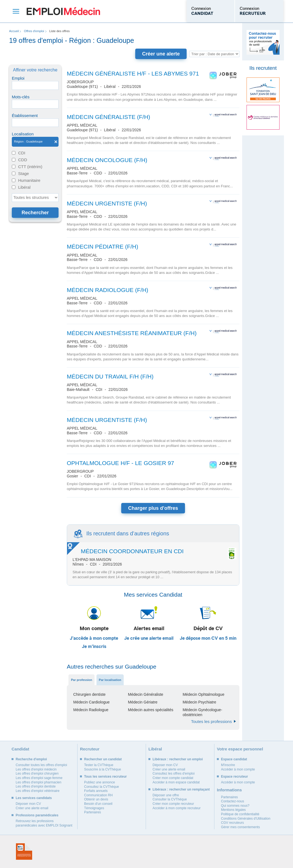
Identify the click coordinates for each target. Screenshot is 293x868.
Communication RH (98, 795)
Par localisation (110, 680)
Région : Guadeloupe (35, 142)
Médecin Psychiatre (199, 702)
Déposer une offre (166, 795)
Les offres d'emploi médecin (36, 769)
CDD (23, 160)
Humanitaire (29, 180)
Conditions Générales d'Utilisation (246, 819)
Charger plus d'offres (153, 508)
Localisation (23, 134)
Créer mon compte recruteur (173, 804)
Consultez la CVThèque (102, 787)
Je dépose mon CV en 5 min (208, 638)
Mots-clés (21, 97)
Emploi (18, 78)
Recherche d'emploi (31, 759)
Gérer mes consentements (240, 827)
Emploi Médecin (63, 11)
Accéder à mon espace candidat (176, 782)
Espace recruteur (234, 777)
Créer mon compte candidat (173, 778)
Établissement (25, 116)
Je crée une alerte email (149, 638)
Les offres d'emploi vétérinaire (38, 791)
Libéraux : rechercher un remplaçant (181, 789)
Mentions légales (233, 810)
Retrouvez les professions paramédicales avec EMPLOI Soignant (44, 823)
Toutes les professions (211, 721)
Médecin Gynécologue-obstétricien (202, 712)
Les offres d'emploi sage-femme (39, 778)
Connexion (202, 11)
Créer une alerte (161, 54)
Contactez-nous (233, 801)
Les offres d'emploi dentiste (36, 786)
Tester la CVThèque (99, 765)
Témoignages (94, 808)
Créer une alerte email (32, 808)
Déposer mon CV (28, 804)
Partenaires (92, 812)
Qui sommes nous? (235, 806)
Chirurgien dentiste (90, 694)
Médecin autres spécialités (150, 710)
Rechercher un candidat (103, 759)
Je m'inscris (94, 647)
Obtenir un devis (96, 799)
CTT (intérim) (30, 167)
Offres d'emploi (34, 31)
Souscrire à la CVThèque (103, 769)
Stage (24, 173)
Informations (229, 790)
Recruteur (90, 749)
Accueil (14, 31)
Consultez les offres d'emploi (174, 774)
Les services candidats (34, 798)
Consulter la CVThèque (170, 799)
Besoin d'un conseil (98, 804)
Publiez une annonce (99, 782)
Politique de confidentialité (240, 814)
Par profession (81, 680)
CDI (22, 153)
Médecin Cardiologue (92, 702)
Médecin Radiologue (91, 710)
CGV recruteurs (232, 823)
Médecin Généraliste (145, 694)
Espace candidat (234, 759)
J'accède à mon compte (94, 638)
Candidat (20, 749)
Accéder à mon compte (238, 769)
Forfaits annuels (96, 791)
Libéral (24, 187)
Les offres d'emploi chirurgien (37, 774)
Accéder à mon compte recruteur (177, 808)
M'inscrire (228, 765)
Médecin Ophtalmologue (203, 694)
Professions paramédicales (37, 815)
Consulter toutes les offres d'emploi (41, 765)
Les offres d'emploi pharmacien (38, 782)
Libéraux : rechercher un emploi (178, 759)
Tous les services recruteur (105, 777)
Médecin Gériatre (143, 702)
